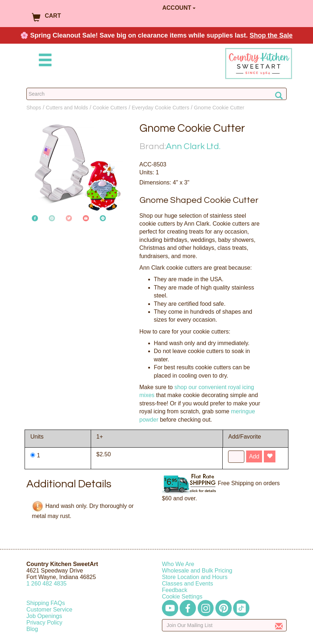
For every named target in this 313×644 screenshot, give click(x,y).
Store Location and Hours (195, 577)
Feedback (175, 590)
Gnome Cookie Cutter (219, 108)
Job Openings (44, 616)
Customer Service (49, 610)
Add (254, 456)
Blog (32, 629)
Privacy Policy (44, 623)
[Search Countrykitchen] (156, 94)
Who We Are (178, 564)
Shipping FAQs (46, 603)
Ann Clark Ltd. (193, 146)
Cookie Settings (182, 597)
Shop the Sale (271, 35)
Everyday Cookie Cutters (160, 108)
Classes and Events (187, 584)
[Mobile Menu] (44, 61)
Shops (34, 108)
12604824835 (46, 584)
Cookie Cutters (110, 108)
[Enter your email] (224, 625)
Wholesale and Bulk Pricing (197, 571)
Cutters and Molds (67, 108)
